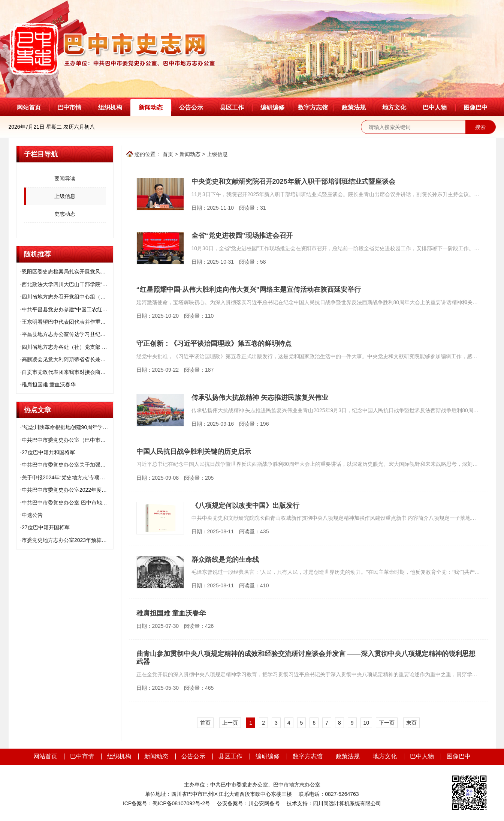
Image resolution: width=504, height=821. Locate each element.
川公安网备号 (264, 803)
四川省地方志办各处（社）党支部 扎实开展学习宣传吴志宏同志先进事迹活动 (67, 347)
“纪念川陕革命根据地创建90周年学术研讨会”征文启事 (67, 427)
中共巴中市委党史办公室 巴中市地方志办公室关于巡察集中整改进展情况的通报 (67, 503)
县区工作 (232, 107)
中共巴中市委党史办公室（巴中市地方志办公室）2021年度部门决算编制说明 (67, 440)
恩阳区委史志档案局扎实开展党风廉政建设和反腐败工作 (67, 272)
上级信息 (217, 154)
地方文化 (394, 107)
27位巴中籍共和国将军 (48, 452)
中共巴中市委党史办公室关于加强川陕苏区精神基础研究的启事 (67, 465)
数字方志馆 (313, 107)
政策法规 (354, 107)
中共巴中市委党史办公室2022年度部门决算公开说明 (67, 490)
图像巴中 (476, 107)
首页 (168, 154)
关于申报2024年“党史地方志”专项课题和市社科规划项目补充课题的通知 (67, 477)
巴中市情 (69, 107)
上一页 (230, 723)
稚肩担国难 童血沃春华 (49, 384)
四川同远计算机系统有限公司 (347, 803)
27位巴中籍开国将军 (46, 527)
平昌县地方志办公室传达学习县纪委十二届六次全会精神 (67, 334)
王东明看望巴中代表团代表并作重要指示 (67, 322)
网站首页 (29, 107)
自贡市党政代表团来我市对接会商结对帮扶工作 (67, 372)
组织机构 (110, 107)
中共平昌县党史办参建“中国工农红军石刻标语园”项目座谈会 (67, 309)
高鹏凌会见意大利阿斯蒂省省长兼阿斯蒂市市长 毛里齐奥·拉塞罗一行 (67, 359)
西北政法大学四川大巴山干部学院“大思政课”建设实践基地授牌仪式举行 (67, 284)
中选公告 (32, 515)
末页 (411, 723)
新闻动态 (151, 107)
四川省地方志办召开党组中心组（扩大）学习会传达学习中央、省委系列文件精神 (67, 297)
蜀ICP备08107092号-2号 (181, 803)
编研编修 (272, 107)
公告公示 (191, 107)
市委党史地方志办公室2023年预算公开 (67, 540)
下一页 (387, 723)
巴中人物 (435, 107)
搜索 (480, 127)
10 (366, 723)
